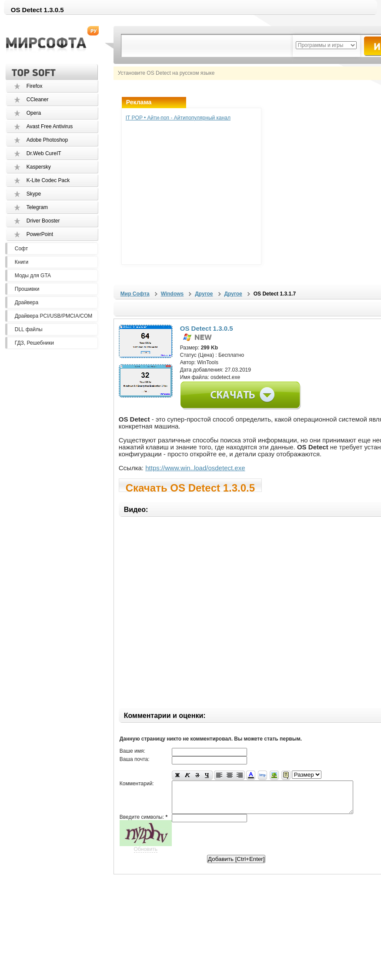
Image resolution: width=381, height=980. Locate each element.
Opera (34, 113)
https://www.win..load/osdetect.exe (195, 468)
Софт (21, 249)
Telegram (37, 207)
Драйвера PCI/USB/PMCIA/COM (53, 316)
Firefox (35, 86)
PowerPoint (40, 234)
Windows (172, 294)
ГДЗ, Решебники (34, 343)
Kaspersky (39, 167)
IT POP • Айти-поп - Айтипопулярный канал (178, 118)
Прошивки (27, 289)
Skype (34, 194)
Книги (22, 262)
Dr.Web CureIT (44, 153)
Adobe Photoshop (47, 140)
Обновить (146, 856)
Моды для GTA (33, 276)
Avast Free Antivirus (50, 126)
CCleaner (38, 100)
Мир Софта (135, 294)
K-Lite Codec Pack (48, 180)
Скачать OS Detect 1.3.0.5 (190, 487)
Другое (204, 294)
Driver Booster (43, 221)
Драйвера (27, 302)
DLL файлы (29, 329)
